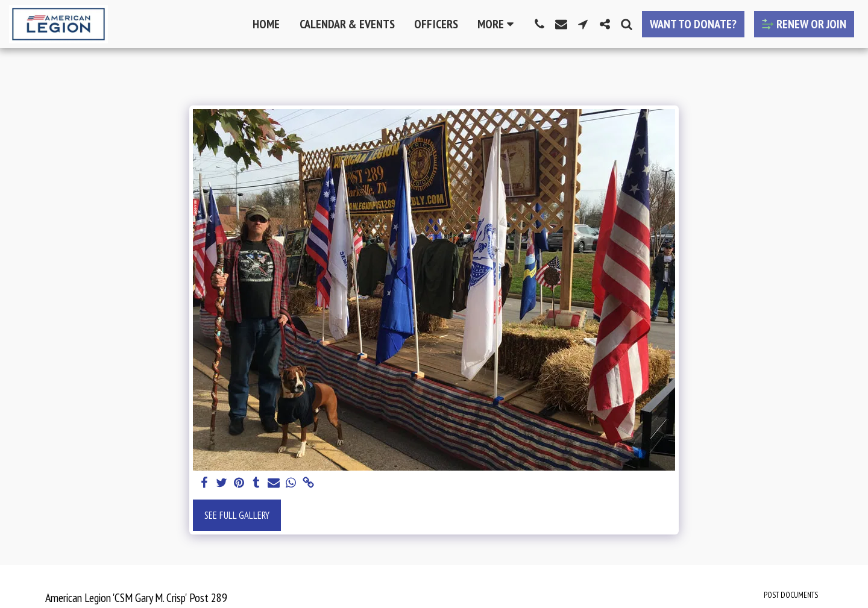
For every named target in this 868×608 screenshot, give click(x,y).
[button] (539, 24)
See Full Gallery (237, 515)
